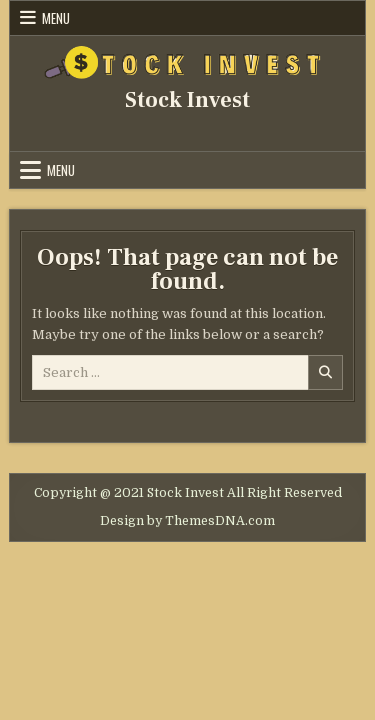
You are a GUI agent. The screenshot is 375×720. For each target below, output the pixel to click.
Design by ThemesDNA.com (187, 521)
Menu (56, 18)
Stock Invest (187, 100)
